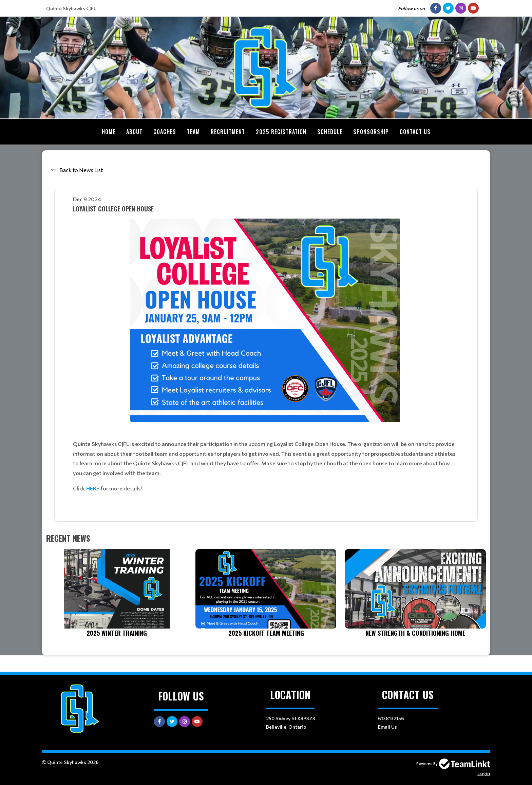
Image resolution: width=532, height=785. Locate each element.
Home (109, 132)
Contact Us (415, 132)
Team (193, 132)
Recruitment (228, 132)
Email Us (387, 727)
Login (484, 773)
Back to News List (81, 170)
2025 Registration (281, 132)
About (134, 132)
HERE (93, 488)
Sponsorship (371, 132)
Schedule (330, 132)
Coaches (165, 132)
